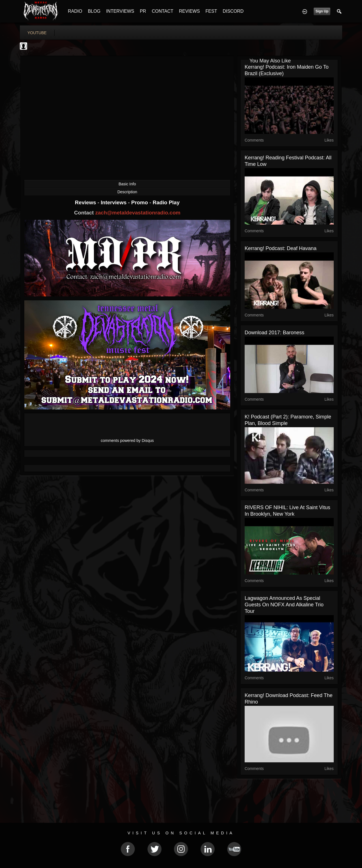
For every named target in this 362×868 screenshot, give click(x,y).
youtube (37, 33)
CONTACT (163, 11)
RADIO (75, 11)
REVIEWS (189, 11)
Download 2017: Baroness (274, 333)
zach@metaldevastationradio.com (138, 213)
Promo (140, 202)
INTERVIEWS (120, 11)
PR (143, 11)
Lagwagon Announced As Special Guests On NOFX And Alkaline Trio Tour (284, 605)
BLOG (94, 11)
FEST (211, 11)
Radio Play (166, 202)
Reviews (86, 202)
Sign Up (322, 11)
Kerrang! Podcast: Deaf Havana (281, 248)
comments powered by (127, 440)
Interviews (114, 202)
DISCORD (233, 11)
